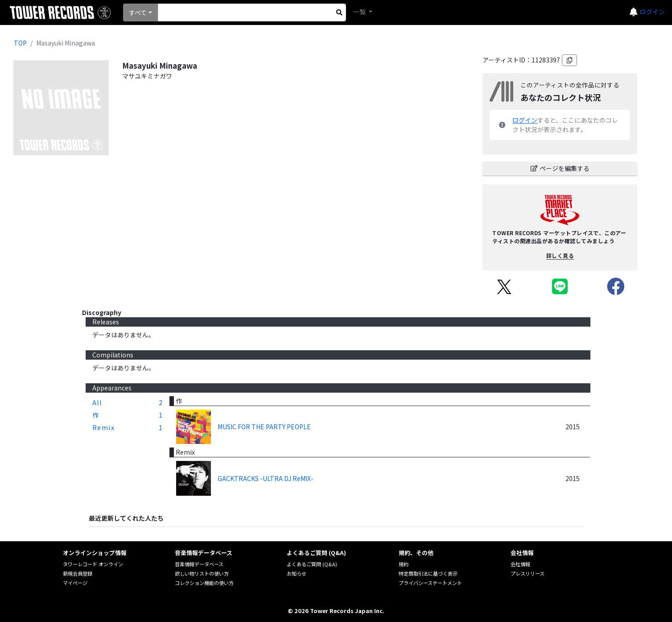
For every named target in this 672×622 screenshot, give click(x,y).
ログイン (652, 12)
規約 (404, 564)
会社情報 (520, 564)
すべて (138, 12)
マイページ (75, 583)
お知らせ (297, 573)
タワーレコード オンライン (93, 564)
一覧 (360, 12)
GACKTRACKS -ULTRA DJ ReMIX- (266, 478)
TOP (20, 43)
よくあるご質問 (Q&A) (312, 564)
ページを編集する (560, 168)
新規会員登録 (78, 573)
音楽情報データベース (199, 564)
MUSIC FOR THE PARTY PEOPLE (264, 427)
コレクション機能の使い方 (204, 583)
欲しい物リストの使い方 (202, 573)
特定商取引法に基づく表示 (428, 573)
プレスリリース (528, 573)
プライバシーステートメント (430, 583)
